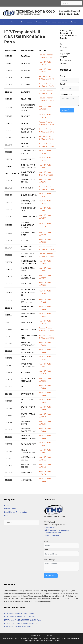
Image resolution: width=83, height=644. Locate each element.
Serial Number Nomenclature (56, 22)
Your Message (66, 94)
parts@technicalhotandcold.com (56, 530)
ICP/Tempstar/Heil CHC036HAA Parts (19, 614)
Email (62, 84)
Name (62, 76)
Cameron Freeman (51, 535)
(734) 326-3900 (50, 527)
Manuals (39, 22)
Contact (74, 22)
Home (4, 22)
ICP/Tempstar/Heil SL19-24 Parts (17, 627)
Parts (15, 22)
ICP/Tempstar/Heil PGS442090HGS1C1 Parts (23, 620)
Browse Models (27, 22)
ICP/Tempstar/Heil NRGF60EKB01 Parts (20, 623)
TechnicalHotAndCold (52, 533)
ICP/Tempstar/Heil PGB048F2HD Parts (20, 617)
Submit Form (67, 110)
